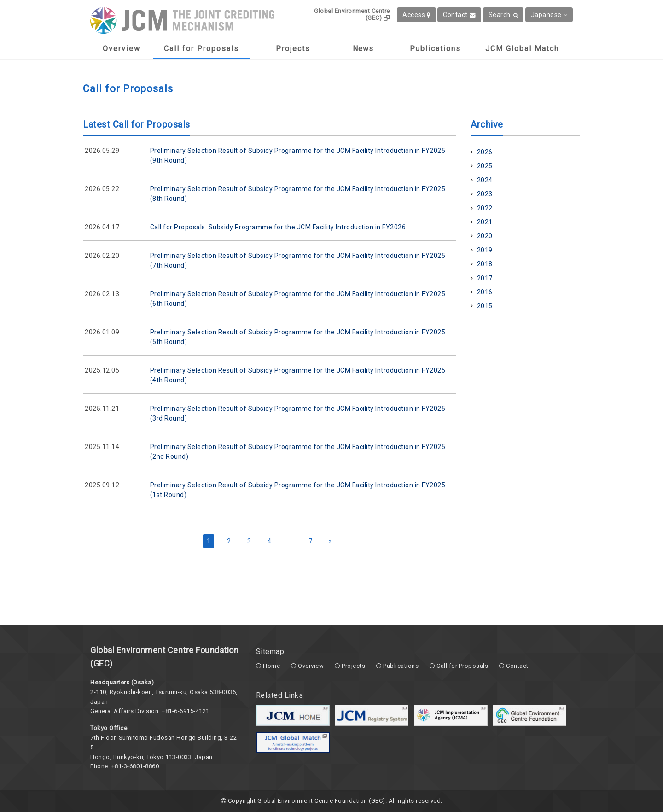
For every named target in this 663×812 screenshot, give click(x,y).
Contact (459, 15)
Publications (435, 49)
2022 (485, 208)
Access (416, 15)
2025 (485, 166)
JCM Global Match (522, 49)
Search (503, 15)
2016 (485, 292)
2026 (485, 152)
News (363, 49)
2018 (485, 264)
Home (271, 666)
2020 (485, 236)
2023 (485, 194)
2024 (485, 180)
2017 (485, 278)
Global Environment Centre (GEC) (352, 14)
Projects (293, 49)
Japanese (549, 15)
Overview (122, 49)
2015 (485, 306)
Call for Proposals (201, 49)
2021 (485, 222)
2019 (485, 250)
